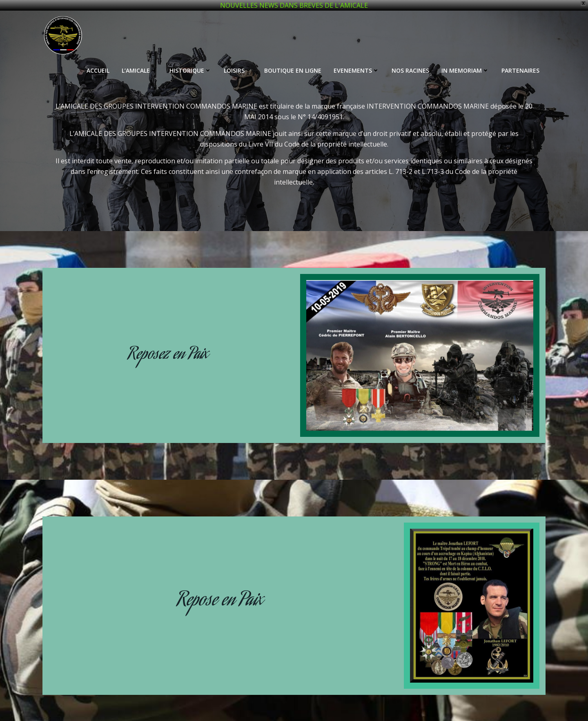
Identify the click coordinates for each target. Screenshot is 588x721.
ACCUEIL (98, 61)
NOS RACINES (410, 61)
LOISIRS (238, 61)
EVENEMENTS (356, 61)
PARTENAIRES (520, 61)
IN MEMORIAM (465, 61)
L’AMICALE (139, 61)
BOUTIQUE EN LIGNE (293, 61)
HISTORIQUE (190, 61)
